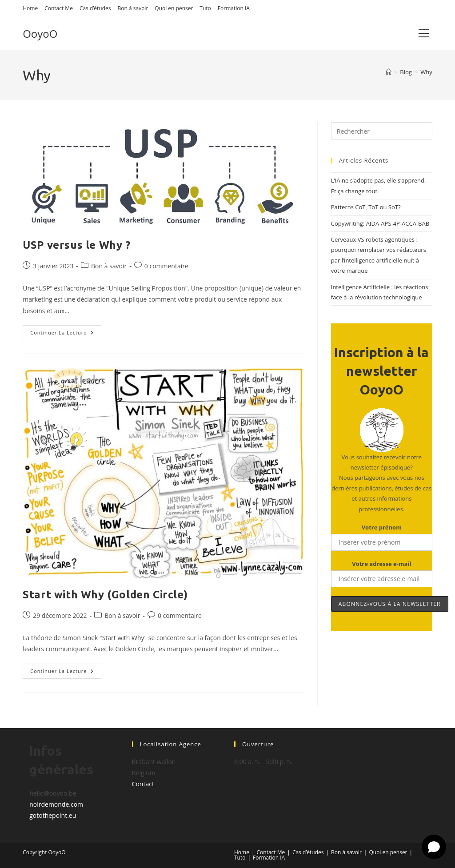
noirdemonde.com (56, 804)
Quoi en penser (174, 8)
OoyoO (40, 34)
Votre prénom (382, 527)
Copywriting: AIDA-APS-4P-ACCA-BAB (380, 223)
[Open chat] (434, 847)
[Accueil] (389, 72)
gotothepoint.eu (53, 815)
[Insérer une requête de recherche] (382, 131)
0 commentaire (166, 266)
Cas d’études (95, 8)
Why (426, 72)
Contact (143, 784)
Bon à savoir (133, 8)
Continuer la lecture (66, 334)
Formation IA (234, 8)
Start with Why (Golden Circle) (105, 595)
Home (30, 8)
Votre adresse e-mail (381, 564)
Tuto (205, 8)
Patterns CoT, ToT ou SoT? (366, 207)
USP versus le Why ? (76, 245)
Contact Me (59, 8)
